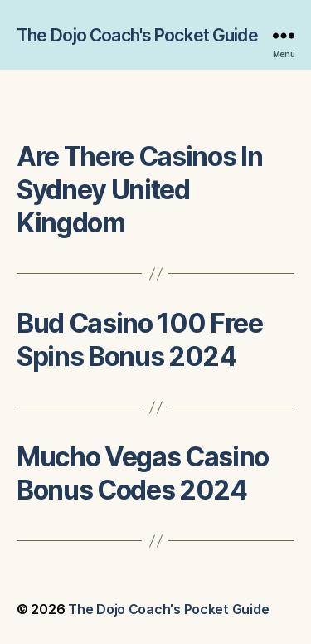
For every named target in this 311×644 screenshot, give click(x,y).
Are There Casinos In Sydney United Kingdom (139, 190)
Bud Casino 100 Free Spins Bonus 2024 (140, 340)
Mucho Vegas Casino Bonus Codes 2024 (143, 473)
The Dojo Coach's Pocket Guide (137, 35)
